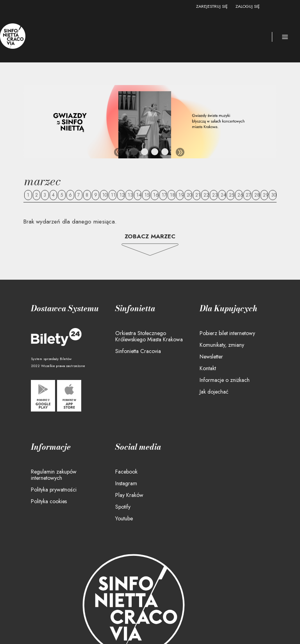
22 (206, 195)
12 (122, 195)
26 (240, 195)
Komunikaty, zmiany (222, 345)
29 (266, 195)
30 (274, 195)
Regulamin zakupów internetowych (54, 475)
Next (180, 152)
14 (139, 195)
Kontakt (208, 368)
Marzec (42, 181)
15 (147, 195)
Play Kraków (129, 495)
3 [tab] (155, 153)
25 (231, 195)
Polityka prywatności (54, 490)
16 (156, 195)
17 (164, 195)
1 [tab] (135, 153)
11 (113, 195)
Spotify (123, 507)
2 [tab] (145, 153)
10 (105, 195)
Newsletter (211, 357)
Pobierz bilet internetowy (227, 333)
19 (181, 195)
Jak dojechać (214, 392)
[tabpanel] (150, 122)
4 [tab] (165, 153)
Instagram (126, 483)
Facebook (126, 472)
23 (215, 195)
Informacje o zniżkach (225, 380)
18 (172, 195)
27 (248, 195)
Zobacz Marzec (150, 236)
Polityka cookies (49, 501)
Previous (118, 152)
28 (257, 195)
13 (130, 195)
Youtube (124, 518)
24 (223, 195)
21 (198, 195)
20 (189, 195)
